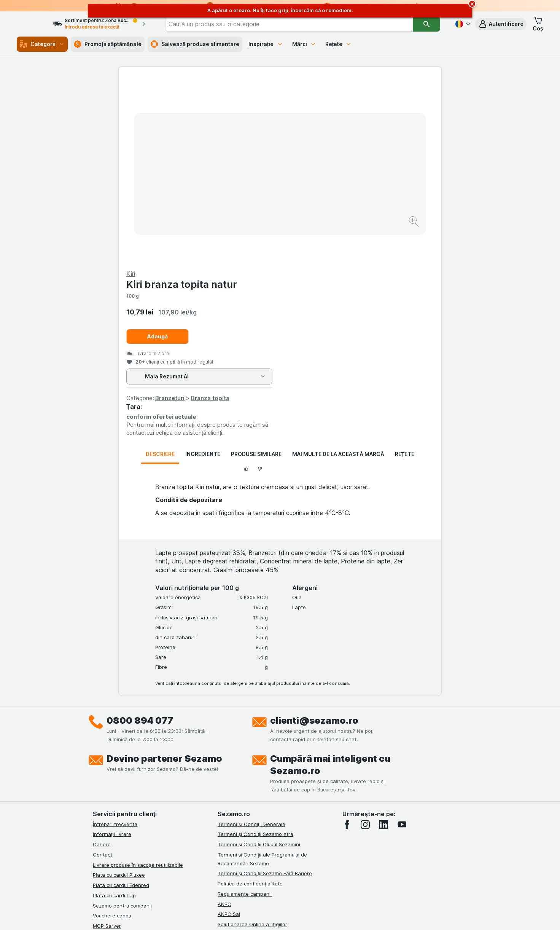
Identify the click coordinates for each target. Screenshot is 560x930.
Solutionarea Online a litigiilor (252, 741)
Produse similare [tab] (256, 271)
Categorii (42, 44)
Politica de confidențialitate (250, 700)
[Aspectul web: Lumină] (279, 915)
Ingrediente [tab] (203, 271)
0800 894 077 (140, 537)
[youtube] (402, 641)
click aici (187, 865)
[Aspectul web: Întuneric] (318, 915)
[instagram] (365, 641)
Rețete (339, 44)
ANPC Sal (229, 731)
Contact (103, 672)
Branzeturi (331, 215)
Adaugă (319, 153)
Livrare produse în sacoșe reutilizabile (138, 681)
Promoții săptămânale (108, 44)
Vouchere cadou (112, 732)
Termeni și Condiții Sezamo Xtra (255, 651)
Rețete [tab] (405, 271)
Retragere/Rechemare (244, 751)
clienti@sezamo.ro (314, 537)
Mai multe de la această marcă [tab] (338, 271)
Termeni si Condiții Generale (251, 641)
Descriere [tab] (160, 271)
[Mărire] (253, 198)
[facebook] (347, 641)
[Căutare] (427, 24)
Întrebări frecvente (115, 641)
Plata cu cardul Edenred (121, 702)
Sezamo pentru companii (122, 722)
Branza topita (371, 215)
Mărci (304, 44)
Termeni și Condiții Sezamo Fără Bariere (265, 690)
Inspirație (266, 44)
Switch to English (294, 884)
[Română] (462, 24)
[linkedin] (383, 641)
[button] (501, 24)
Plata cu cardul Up (114, 712)
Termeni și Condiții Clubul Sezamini (259, 661)
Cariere (102, 661)
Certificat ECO (235, 761)
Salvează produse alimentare (195, 44)
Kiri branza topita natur (343, 101)
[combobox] (300, 24)
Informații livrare (112, 651)
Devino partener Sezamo (164, 575)
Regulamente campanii (245, 711)
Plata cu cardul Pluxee (119, 692)
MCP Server (107, 743)
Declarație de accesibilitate (250, 772)
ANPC (224, 721)
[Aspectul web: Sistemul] (241, 915)
